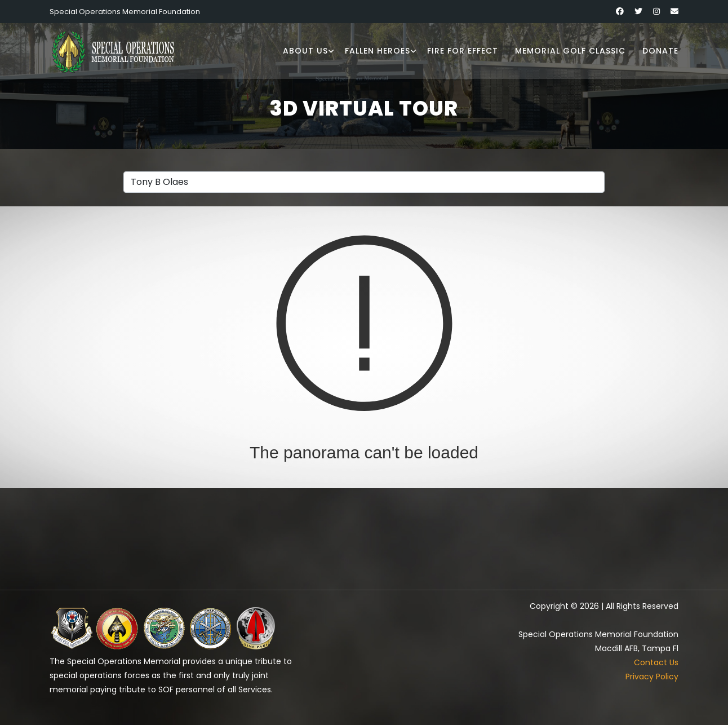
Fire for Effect (463, 51)
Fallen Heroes (378, 51)
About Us (305, 51)
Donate (660, 51)
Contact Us (656, 662)
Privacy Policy (652, 677)
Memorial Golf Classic (570, 51)
